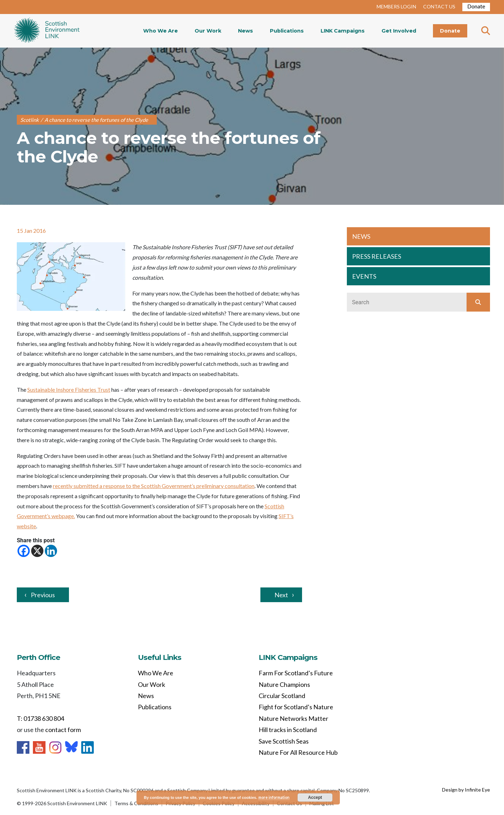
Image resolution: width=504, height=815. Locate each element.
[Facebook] (24, 551)
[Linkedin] (51, 551)
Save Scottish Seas (284, 741)
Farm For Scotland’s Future (296, 673)
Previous (43, 595)
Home (47, 31)
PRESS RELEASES (377, 256)
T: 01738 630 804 (40, 718)
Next (281, 595)
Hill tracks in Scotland (288, 730)
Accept (315, 797)
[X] (37, 551)
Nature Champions (284, 684)
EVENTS (364, 276)
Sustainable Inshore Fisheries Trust (69, 389)
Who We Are (160, 31)
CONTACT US (439, 6)
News (246, 31)
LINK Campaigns (343, 31)
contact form (63, 730)
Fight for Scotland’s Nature (296, 707)
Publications (287, 31)
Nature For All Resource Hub (298, 752)
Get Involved (399, 31)
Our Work (208, 31)
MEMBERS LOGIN (396, 6)
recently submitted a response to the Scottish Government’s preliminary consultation (154, 486)
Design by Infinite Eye (466, 790)
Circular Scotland (282, 696)
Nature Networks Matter (293, 718)
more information (274, 797)
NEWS (361, 236)
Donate (476, 6)
